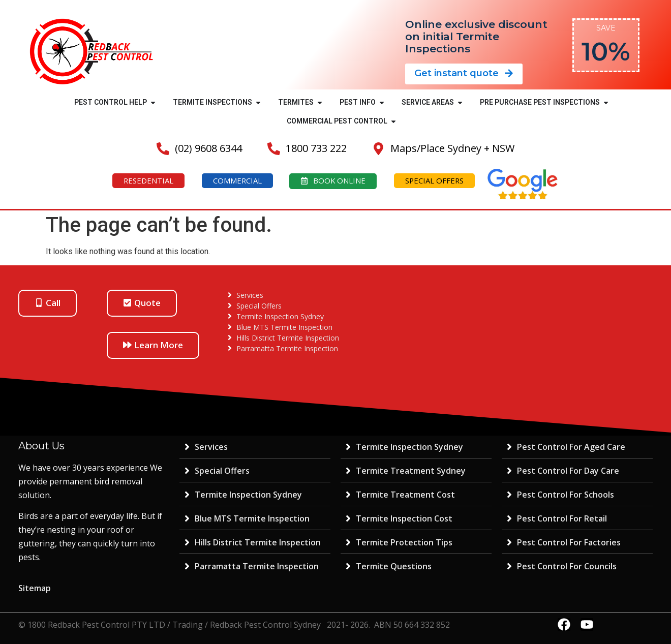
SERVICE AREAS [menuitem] (428, 102)
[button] (153, 102)
